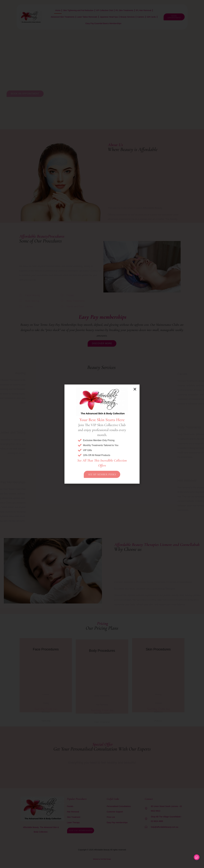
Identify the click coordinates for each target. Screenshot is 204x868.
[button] (135, 389)
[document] (102, 434)
